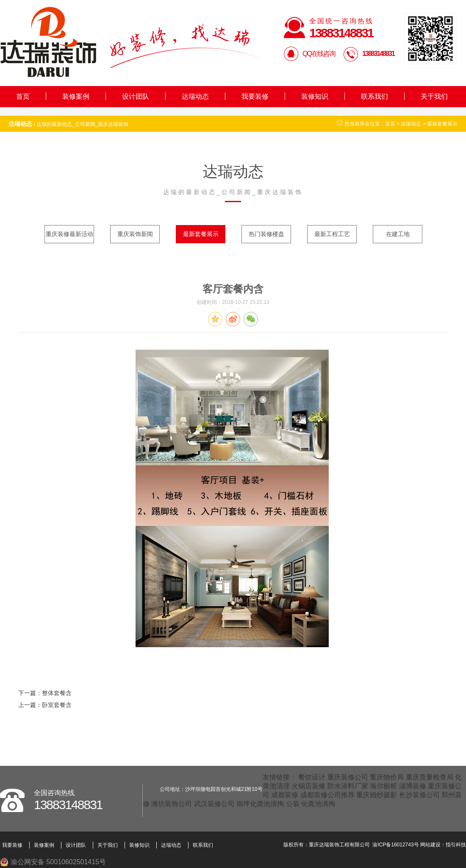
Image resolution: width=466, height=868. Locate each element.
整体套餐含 (57, 693)
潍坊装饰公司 (172, 804)
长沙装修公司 (419, 795)
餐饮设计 (312, 777)
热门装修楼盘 (266, 234)
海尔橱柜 (383, 786)
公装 (293, 804)
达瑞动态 (195, 96)
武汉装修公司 (214, 804)
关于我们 (434, 96)
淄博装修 (413, 786)
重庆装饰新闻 (135, 234)
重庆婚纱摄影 (377, 795)
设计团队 (136, 96)
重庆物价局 (387, 777)
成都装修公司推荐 (327, 795)
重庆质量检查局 (430, 777)
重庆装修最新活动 (69, 234)
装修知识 (315, 96)
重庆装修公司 (348, 777)
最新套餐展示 (442, 124)
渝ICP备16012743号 (395, 845)
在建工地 (398, 234)
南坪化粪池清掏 (260, 804)
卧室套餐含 (57, 705)
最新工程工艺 (332, 234)
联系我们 (374, 96)
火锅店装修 (308, 786)
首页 (23, 96)
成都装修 (285, 795)
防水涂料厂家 (348, 786)
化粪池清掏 (318, 804)
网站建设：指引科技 (443, 845)
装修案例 (76, 96)
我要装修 (255, 96)
